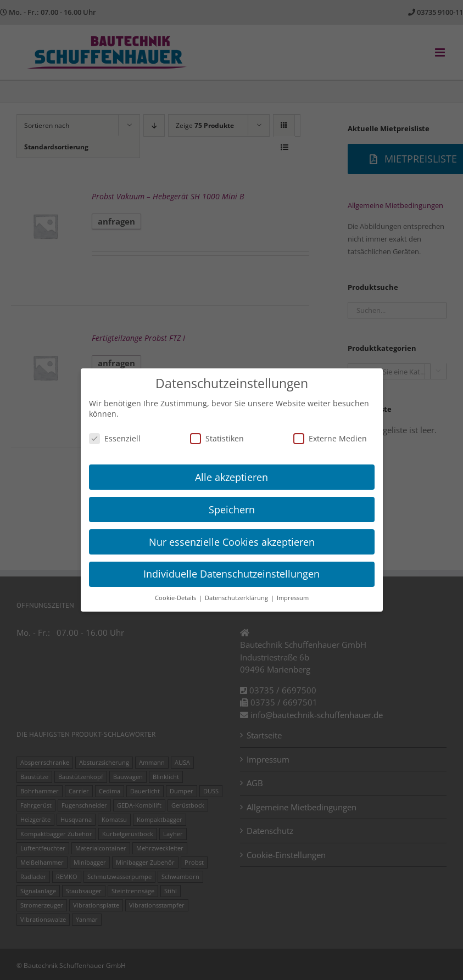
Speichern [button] (232, 509)
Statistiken (217, 438)
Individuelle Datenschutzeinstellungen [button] (231, 574)
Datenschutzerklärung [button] (237, 598)
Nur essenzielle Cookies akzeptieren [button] (232, 542)
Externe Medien (330, 438)
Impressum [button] (293, 598)
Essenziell (115, 438)
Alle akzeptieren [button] (231, 477)
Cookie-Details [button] (176, 598)
